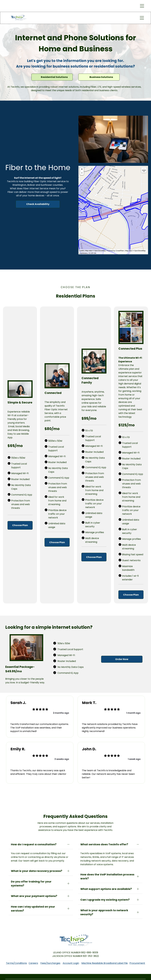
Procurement (137, 961)
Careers (33, 961)
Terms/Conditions (16, 961)
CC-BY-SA (92, 253)
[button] (142, 6)
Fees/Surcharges (50, 961)
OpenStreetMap (100, 251)
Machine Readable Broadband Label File (105, 961)
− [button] (82, 173)
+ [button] (82, 169)
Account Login (71, 961)
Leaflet (82, 251)
